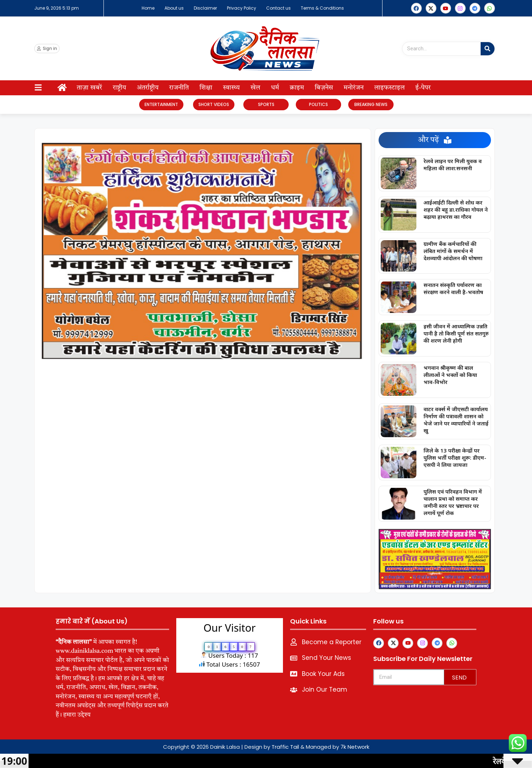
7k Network (355, 747)
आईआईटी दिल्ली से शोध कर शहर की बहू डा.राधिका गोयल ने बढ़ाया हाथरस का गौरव (456, 209)
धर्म (275, 88)
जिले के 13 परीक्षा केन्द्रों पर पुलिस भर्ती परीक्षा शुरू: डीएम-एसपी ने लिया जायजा (455, 458)
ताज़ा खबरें (89, 88)
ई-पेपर (423, 88)
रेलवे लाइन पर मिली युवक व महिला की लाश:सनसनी (453, 165)
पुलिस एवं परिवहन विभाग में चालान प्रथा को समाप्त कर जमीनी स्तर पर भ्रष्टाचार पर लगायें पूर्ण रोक (453, 502)
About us (174, 8)
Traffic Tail (285, 747)
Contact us (278, 8)
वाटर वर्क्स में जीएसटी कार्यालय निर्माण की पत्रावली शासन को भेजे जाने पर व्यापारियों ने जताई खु (456, 420)
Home (148, 8)
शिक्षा (206, 88)
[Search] (488, 49)
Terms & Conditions (322, 8)
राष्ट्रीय (119, 88)
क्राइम (297, 88)
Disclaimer (205, 8)
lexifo (177, 680)
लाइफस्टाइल (389, 88)
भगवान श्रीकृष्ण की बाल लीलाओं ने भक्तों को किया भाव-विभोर (450, 375)
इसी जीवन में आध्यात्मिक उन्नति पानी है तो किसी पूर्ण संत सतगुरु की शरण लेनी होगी (456, 333)
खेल (255, 88)
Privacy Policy (242, 8)
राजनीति (179, 88)
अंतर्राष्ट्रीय (148, 88)
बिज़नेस (324, 88)
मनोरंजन (354, 88)
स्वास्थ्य (231, 88)
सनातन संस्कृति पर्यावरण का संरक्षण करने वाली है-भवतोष (453, 288)
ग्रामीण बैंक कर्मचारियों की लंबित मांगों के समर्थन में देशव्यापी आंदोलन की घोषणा (453, 251)
